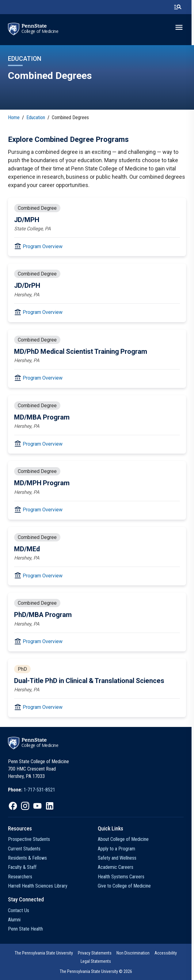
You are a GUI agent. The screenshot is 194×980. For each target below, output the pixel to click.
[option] (32, 790)
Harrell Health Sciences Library (38, 886)
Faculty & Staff (22, 867)
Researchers (20, 877)
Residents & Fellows (27, 858)
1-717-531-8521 (39, 790)
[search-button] (180, 7)
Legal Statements (97, 961)
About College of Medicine (124, 839)
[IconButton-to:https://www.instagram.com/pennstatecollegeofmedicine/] (25, 806)
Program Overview (43, 246)
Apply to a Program (118, 849)
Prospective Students (29, 839)
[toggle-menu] (181, 27)
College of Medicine (40, 31)
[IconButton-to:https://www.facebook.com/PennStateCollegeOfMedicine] (13, 806)
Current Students (24, 849)
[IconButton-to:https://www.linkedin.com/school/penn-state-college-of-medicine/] (50, 806)
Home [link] (14, 117)
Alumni (14, 920)
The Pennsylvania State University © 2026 (97, 971)
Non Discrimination (134, 953)
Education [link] (36, 117)
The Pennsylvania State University (45, 953)
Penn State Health (25, 929)
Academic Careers (117, 867)
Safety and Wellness (118, 858)
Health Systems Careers (122, 877)
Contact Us (19, 910)
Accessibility (167, 953)
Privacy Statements (96, 953)
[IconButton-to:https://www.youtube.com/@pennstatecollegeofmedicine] (37, 806)
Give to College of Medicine (126, 886)
